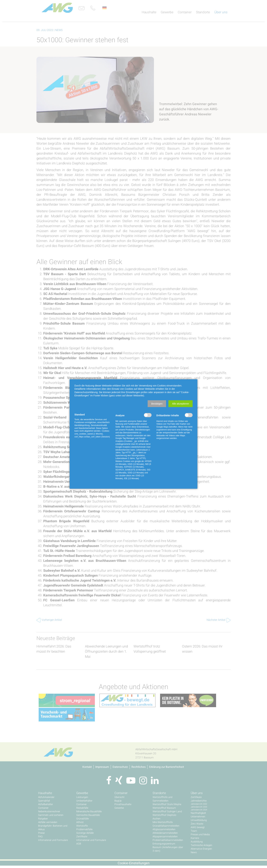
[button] (157, 404)
